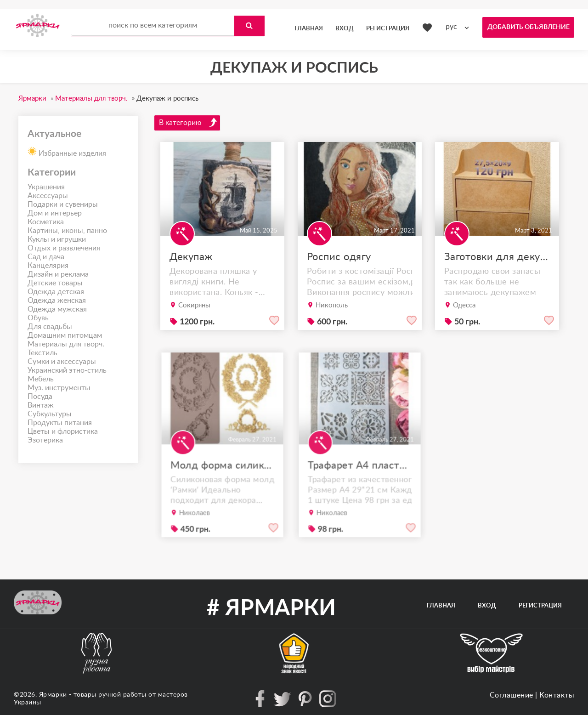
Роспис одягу (339, 257)
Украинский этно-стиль (67, 370)
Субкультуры (50, 414)
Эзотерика (45, 440)
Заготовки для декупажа (497, 257)
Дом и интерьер (55, 213)
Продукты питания (60, 423)
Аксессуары (48, 196)
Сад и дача (46, 257)
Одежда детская (56, 292)
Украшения (46, 187)
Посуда (40, 397)
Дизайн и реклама (58, 274)
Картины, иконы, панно (67, 231)
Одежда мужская (57, 309)
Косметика (46, 222)
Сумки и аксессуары (62, 362)
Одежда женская (57, 301)
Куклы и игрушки (57, 239)
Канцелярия (48, 266)
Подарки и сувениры (63, 204)
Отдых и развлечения (64, 248)
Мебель (41, 379)
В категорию (188, 122)
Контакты (557, 695)
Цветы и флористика (63, 431)
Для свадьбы (50, 327)
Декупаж (191, 257)
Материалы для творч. (66, 344)
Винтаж (41, 405)
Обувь (38, 318)
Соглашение (512, 695)
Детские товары (55, 283)
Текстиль (42, 353)
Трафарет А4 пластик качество (360, 475)
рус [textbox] (451, 27)
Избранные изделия (67, 151)
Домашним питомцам (65, 335)
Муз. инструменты (59, 388)
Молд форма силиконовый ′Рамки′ (222, 475)
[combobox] (459, 27)
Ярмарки (53, 695)
